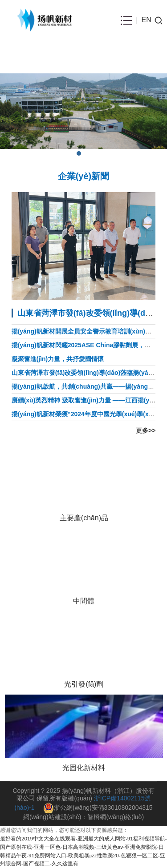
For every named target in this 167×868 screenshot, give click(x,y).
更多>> (146, 430)
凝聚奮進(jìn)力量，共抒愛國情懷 (58, 359)
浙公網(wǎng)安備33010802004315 (98, 808)
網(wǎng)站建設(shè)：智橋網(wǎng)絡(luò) (83, 817)
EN (146, 20)
